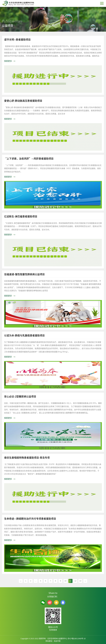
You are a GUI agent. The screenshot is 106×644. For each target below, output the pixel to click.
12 (75, 581)
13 (80, 581)
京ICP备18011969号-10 (77, 639)
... (36, 581)
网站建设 (49, 641)
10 (65, 581)
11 (70, 581)
